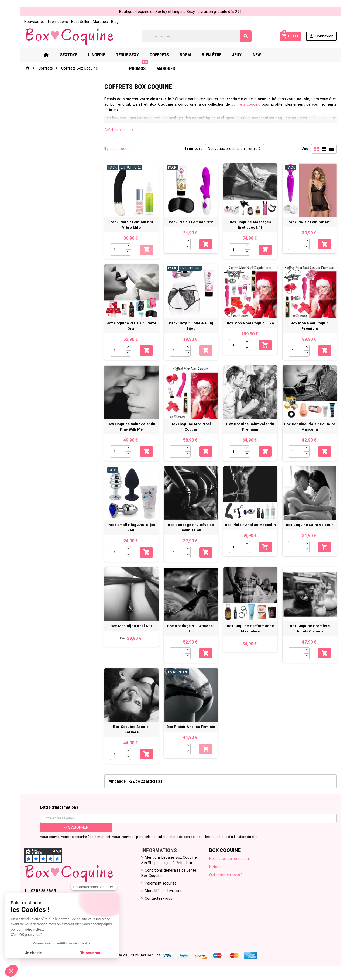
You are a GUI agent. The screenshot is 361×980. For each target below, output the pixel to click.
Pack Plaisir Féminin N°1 (310, 222)
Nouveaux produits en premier (233, 149)
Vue (305, 149)
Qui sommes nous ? (226, 875)
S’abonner (76, 828)
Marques (100, 22)
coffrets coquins (246, 104)
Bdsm (185, 55)
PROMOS (282, 53)
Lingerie (97, 55)
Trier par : (193, 149)
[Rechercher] (197, 36)
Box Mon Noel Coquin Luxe (250, 323)
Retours (216, 867)
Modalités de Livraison (164, 891)
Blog (115, 22)
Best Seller (80, 22)
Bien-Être (212, 55)
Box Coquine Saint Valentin (310, 525)
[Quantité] (118, 250)
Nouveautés (35, 22)
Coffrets (159, 55)
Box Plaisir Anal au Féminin (191, 727)
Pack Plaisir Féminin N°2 (191, 222)
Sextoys (69, 55)
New (257, 55)
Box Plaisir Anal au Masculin (250, 525)
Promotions (58, 22)
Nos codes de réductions (230, 859)
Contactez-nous (159, 899)
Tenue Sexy (128, 55)
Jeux (237, 55)
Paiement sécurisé (161, 884)
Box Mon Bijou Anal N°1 (131, 626)
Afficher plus (119, 130)
